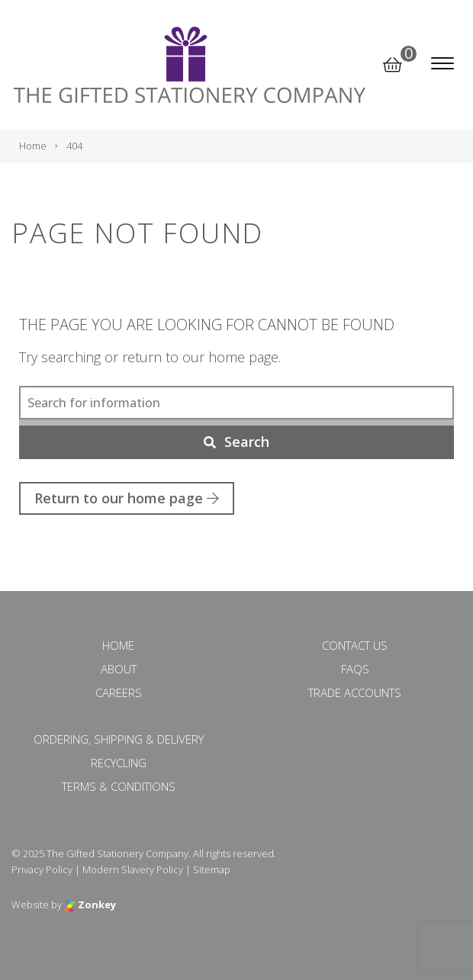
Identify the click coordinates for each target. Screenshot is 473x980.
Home (118, 645)
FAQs (355, 669)
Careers (119, 692)
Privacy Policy (42, 869)
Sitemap (212, 869)
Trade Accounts (355, 692)
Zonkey (90, 904)
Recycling (119, 763)
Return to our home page (127, 498)
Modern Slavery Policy (133, 869)
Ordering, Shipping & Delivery (119, 739)
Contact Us (355, 645)
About (119, 669)
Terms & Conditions (119, 786)
